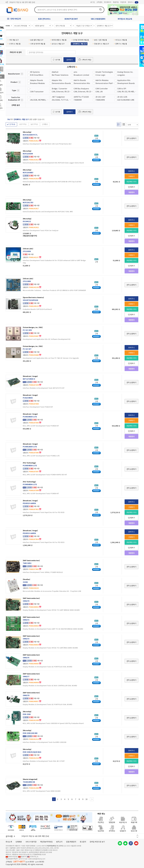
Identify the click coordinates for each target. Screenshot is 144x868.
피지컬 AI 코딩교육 (125, 19)
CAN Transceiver (37, 92)
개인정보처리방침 (46, 842)
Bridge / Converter (60, 89)
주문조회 (123, 2)
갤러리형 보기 (124, 124)
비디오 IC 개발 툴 (120, 40)
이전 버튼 (137, 835)
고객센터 (99, 2)
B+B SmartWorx (37, 75)
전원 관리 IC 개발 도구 (101, 44)
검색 (100, 9)
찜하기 (132, 187)
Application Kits (124, 80)
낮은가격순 (23, 124)
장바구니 (133, 2)
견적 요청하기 (131, 138)
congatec (121, 75)
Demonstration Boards (61, 83)
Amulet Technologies (104, 72)
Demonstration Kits (82, 83)
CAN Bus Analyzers (81, 89)
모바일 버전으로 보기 (97, 842)
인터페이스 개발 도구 (79, 44)
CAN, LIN (99, 92)
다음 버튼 (137, 837)
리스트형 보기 (119, 124)
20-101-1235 (122, 97)
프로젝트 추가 (131, 182)
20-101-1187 (100, 97)
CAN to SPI (122, 89)
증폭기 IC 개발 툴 (120, 44)
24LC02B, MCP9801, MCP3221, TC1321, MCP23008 (40, 100)
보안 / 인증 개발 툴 (100, 40)
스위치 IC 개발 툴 (14, 44)
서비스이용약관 (31, 842)
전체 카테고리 (16, 19)
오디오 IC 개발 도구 (57, 44)
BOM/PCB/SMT (71, 19)
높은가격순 (34, 124)
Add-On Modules (102, 80)
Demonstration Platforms (105, 83)
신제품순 (45, 124)
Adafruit (55, 72)
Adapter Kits (57, 80)
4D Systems (35, 72)
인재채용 (19, 842)
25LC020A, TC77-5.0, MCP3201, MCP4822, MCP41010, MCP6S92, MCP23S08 (61, 100)
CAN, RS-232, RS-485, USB (127, 92)
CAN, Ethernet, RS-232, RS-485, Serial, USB (61, 92)
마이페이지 (108, 2)
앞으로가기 (137, 14)
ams (75, 72)
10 (86, 799)
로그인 (93, 2)
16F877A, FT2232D (81, 97)
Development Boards (126, 83)
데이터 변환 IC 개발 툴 (58, 40)
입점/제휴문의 (71, 842)
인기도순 (12, 124)
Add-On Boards (80, 80)
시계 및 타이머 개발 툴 (37, 44)
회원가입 (116, 2)
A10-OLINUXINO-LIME (126, 100)
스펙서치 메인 (86, 60)
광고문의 (83, 842)
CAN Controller (102, 89)
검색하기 (69, 60)
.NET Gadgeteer (58, 97)
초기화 (58, 60)
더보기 (22, 74)
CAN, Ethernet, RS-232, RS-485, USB (83, 92)
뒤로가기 (133, 14)
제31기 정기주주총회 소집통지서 (20, 2)
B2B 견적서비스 (44, 19)
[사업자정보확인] (51, 846)
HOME (8, 26)
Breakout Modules (38, 83)
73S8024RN (100, 100)
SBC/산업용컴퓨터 (98, 19)
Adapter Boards (37, 80)
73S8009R (78, 100)
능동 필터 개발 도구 (36, 40)
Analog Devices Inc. (125, 72)
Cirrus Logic (100, 75)
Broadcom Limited (81, 75)
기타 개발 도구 (13, 40)
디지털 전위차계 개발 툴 (80, 40)
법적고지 (59, 842)
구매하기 (131, 176)
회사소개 (9, 842)
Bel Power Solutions (60, 75)
